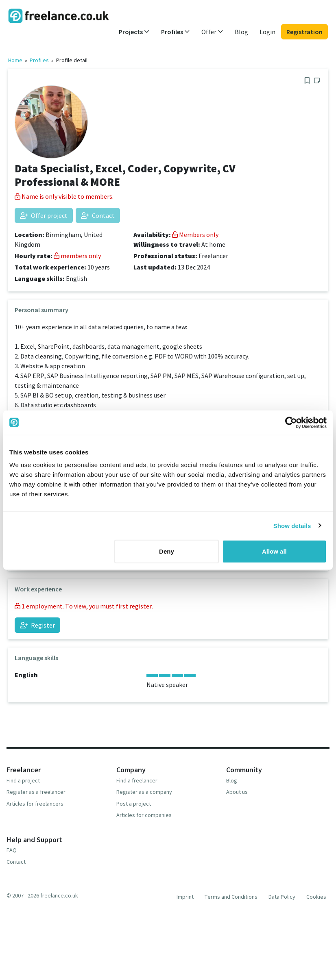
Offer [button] (212, 32)
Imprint (185, 897)
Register (37, 625)
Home (15, 60)
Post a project (134, 804)
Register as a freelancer (36, 792)
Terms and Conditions (231, 897)
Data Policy (282, 897)
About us (237, 792)
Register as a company (144, 792)
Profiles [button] (176, 32)
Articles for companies (144, 815)
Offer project (44, 215)
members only (77, 256)
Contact (98, 215)
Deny (167, 551)
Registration (304, 32)
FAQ (12, 850)
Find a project (23, 780)
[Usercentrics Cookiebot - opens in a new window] (291, 422)
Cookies (316, 897)
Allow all (274, 551)
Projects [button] (134, 32)
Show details (292, 525)
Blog (241, 32)
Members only (195, 235)
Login (267, 32)
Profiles (39, 60)
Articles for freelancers (35, 804)
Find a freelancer (137, 780)
